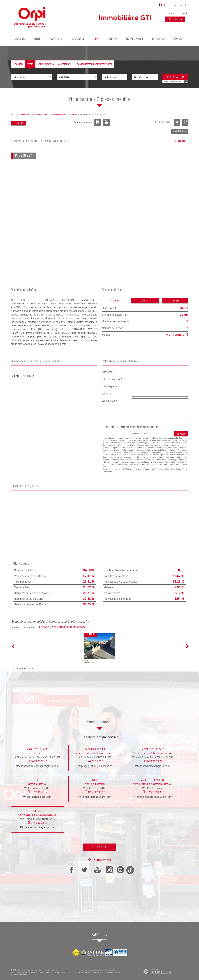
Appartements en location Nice (64, 115)
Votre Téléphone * (111, 387)
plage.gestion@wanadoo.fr (96, 766)
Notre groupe (135, 39)
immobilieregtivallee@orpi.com (154, 797)
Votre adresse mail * (112, 379)
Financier (175, 301)
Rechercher (175, 77)
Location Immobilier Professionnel (94, 64)
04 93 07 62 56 (39, 761)
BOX (97, 39)
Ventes (38, 39)
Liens (56, 972)
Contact (179, 39)
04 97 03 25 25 (39, 792)
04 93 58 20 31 (39, 823)
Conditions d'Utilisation (170, 469)
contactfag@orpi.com (39, 797)
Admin (61, 972)
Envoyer (181, 434)
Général (115, 301)
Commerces (79, 39)
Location (18, 64)
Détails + (145, 301)
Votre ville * (107, 394)
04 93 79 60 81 (154, 792)
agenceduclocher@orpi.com (154, 766)
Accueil (20, 39)
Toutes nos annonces (19, 975)
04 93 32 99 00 (154, 761)
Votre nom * (108, 372)
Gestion (113, 39)
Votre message (109, 401)
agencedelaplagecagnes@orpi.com (39, 766)
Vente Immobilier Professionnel (54, 64)
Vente (30, 64)
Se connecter (175, 19)
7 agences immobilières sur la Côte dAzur (29, 115)
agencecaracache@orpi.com (39, 827)
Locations (57, 39)
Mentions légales (27, 972)
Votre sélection (181, 5)
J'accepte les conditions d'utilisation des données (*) (132, 427)
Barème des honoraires (44, 972)
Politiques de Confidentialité (145, 469)
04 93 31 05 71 (97, 761)
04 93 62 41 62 (97, 792)
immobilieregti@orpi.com (96, 797)
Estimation (158, 39)
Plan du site (15, 972)
